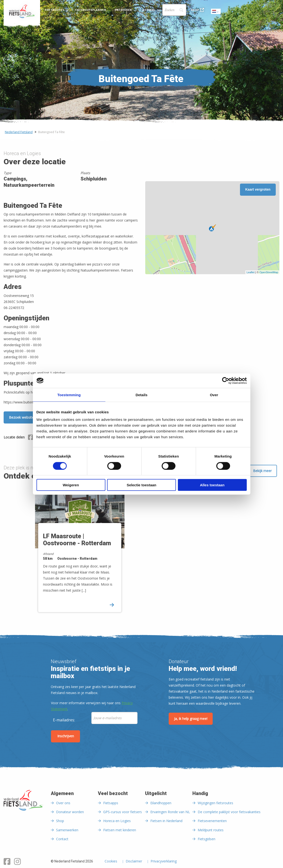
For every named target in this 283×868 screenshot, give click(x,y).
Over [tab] (214, 395)
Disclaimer (134, 861)
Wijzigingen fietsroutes (215, 803)
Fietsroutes (54, 10)
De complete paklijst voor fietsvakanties (229, 812)
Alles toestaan (212, 485)
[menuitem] (22, 11)
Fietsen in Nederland (166, 821)
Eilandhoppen (161, 803)
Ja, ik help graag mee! (191, 719)
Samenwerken (67, 830)
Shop (195, 10)
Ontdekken (123, 10)
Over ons (63, 803)
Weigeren (71, 485)
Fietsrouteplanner (90, 10)
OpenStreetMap (269, 272)
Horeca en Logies (117, 821)
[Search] (174, 10)
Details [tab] (141, 395)
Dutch (216, 12)
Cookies (111, 861)
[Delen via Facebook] (31, 438)
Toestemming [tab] (69, 395)
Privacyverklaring (164, 861)
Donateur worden (70, 812)
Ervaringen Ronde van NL (170, 812)
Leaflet (250, 272)
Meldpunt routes (211, 830)
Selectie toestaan (141, 485)
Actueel (149, 10)
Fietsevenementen (212, 821)
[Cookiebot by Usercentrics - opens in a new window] (226, 380)
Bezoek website (21, 417)
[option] (87, 552)
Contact (62, 839)
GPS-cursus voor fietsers (123, 812)
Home (22, 11)
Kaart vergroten (258, 189)
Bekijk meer (262, 471)
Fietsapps (111, 803)
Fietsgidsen (207, 839)
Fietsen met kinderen (120, 830)
